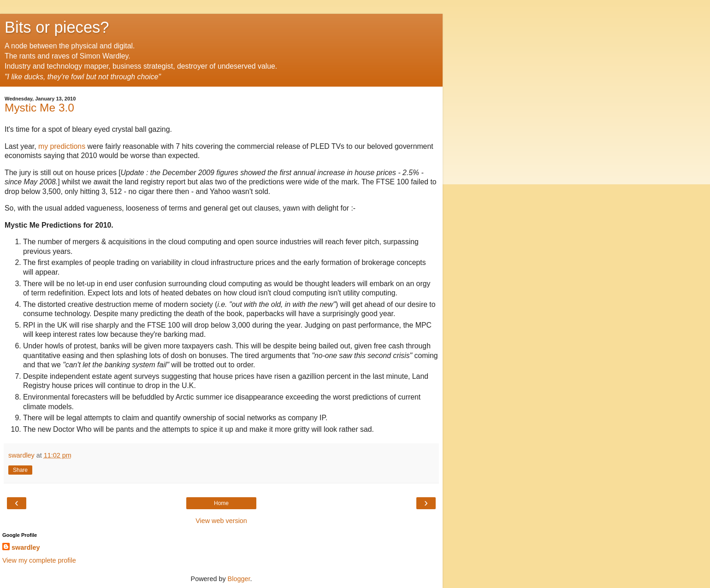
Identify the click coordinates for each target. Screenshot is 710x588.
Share (20, 470)
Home (221, 503)
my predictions (62, 146)
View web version (221, 521)
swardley (26, 547)
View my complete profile (39, 560)
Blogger (239, 579)
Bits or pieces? (57, 27)
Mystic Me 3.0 (39, 108)
